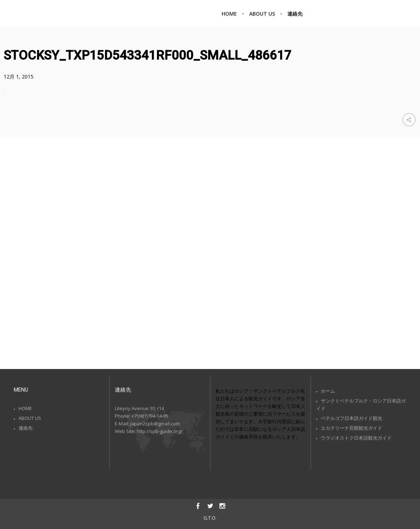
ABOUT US (30, 418)
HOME (25, 408)
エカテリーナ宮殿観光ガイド (352, 428)
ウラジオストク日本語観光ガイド (356, 438)
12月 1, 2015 (19, 77)
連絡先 (26, 428)
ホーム (328, 391)
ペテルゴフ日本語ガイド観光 (352, 418)
